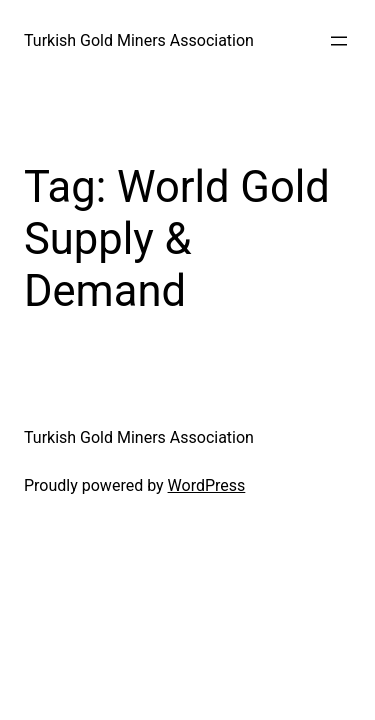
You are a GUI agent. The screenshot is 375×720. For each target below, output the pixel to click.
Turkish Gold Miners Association (139, 40)
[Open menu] (339, 41)
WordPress (207, 485)
